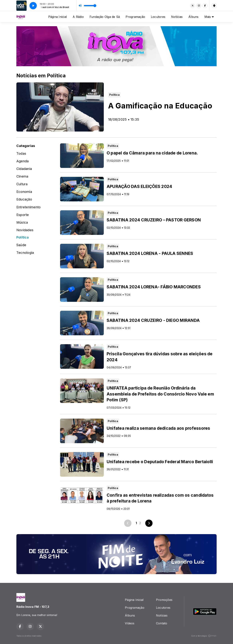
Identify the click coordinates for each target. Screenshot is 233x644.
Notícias (177, 17)
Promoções (164, 600)
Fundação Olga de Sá (105, 17)
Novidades (25, 230)
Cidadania (24, 169)
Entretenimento (28, 207)
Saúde (21, 245)
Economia (24, 192)
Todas (21, 153)
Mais (209, 17)
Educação (24, 199)
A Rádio (78, 17)
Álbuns (193, 17)
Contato (162, 623)
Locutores (158, 17)
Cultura (22, 184)
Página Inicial (58, 17)
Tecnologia (25, 253)
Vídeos (130, 623)
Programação (135, 17)
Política (23, 237)
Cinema (22, 176)
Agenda (22, 161)
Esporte (23, 215)
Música (22, 222)
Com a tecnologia (204, 636)
